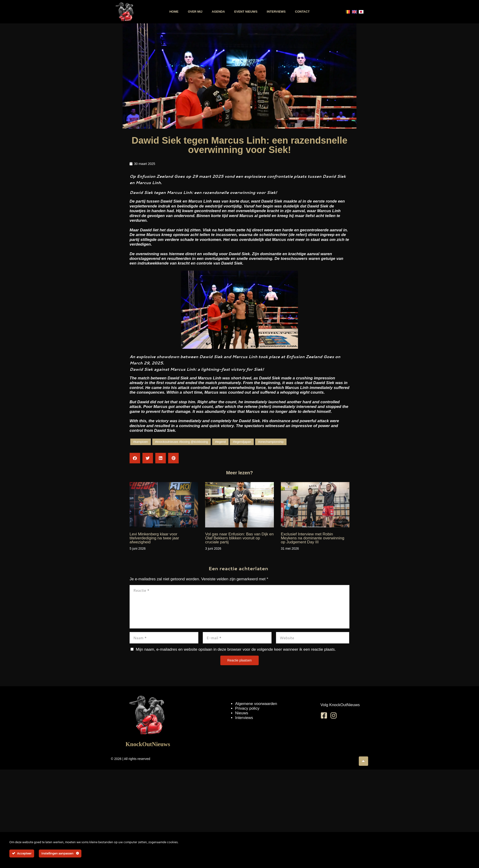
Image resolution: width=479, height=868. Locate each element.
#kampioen (141, 442)
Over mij (195, 12)
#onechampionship (271, 442)
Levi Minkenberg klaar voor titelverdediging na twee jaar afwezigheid (154, 538)
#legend (220, 442)
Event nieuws (246, 12)
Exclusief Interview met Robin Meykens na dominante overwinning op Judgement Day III (313, 538)
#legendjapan (242, 442)
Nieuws (242, 713)
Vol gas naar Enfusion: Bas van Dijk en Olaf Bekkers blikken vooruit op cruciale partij (239, 538)
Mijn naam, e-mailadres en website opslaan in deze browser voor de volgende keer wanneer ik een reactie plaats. (236, 649)
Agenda (218, 12)
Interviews (276, 12)
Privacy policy (247, 708)
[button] (135, 458)
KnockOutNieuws (148, 744)
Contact (302, 12)
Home (174, 12)
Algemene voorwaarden (256, 703)
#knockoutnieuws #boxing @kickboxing (181, 442)
